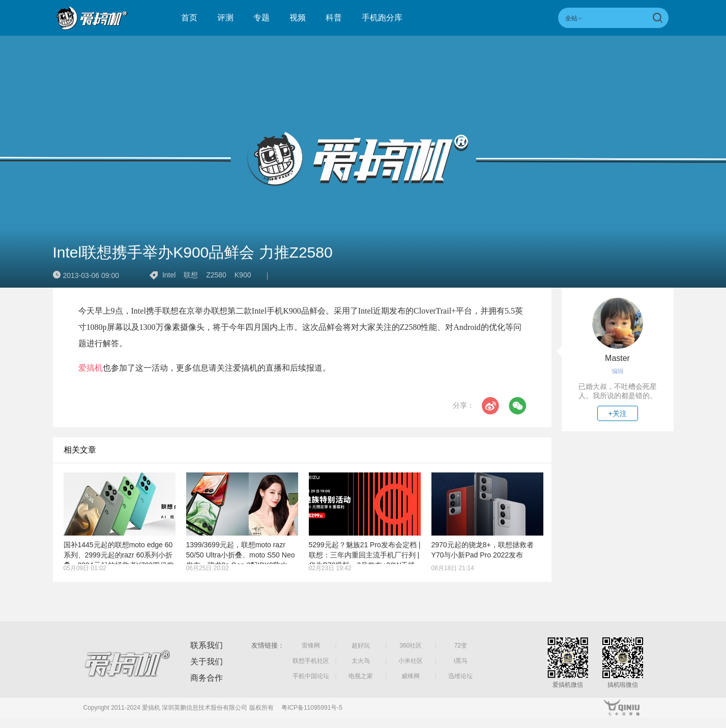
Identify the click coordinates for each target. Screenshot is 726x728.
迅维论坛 (460, 676)
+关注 (617, 413)
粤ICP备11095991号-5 (312, 708)
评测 (225, 18)
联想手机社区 (311, 661)
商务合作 (207, 678)
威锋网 (411, 676)
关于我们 (207, 662)
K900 (243, 275)
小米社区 (411, 661)
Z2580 (216, 275)
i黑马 (461, 661)
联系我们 (207, 645)
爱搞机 (91, 368)
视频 (298, 18)
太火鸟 (361, 661)
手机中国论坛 (311, 676)
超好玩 (361, 646)
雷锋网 (311, 646)
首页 (189, 18)
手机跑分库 (382, 18)
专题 (262, 18)
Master (617, 358)
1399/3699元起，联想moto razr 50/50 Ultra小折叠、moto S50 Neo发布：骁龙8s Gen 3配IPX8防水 (241, 555)
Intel (169, 275)
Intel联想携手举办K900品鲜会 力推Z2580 (193, 252)
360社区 (411, 646)
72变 (461, 646)
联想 (191, 275)
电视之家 (361, 676)
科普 (334, 18)
